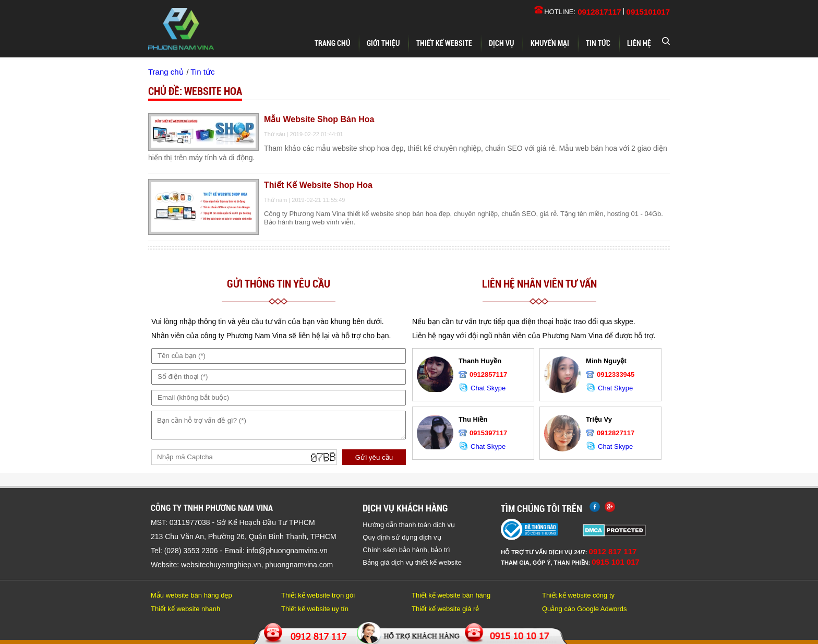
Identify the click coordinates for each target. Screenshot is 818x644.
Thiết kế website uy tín (315, 609)
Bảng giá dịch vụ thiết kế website (412, 562)
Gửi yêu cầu (374, 457)
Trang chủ (332, 43)
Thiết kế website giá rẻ (445, 609)
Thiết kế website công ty (578, 595)
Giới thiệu (383, 43)
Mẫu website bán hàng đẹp (191, 595)
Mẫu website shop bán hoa (319, 119)
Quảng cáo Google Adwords (584, 609)
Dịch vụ (501, 43)
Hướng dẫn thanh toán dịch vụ (409, 525)
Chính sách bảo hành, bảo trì (406, 550)
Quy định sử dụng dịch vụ (402, 537)
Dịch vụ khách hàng (405, 508)
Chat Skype (482, 388)
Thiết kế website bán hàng (451, 595)
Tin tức (598, 43)
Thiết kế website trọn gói (318, 595)
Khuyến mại (550, 43)
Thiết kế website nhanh (185, 609)
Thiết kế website (444, 43)
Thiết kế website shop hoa (318, 185)
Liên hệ (639, 43)
